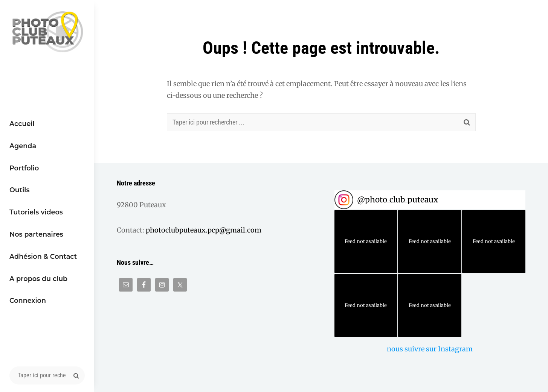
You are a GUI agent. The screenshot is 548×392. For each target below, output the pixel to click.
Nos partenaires (36, 234)
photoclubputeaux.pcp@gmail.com (204, 230)
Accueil (22, 124)
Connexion (28, 300)
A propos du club (38, 279)
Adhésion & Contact (43, 256)
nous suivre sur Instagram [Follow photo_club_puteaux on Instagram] (430, 349)
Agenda (23, 146)
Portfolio (24, 168)
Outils (20, 190)
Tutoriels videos (36, 212)
